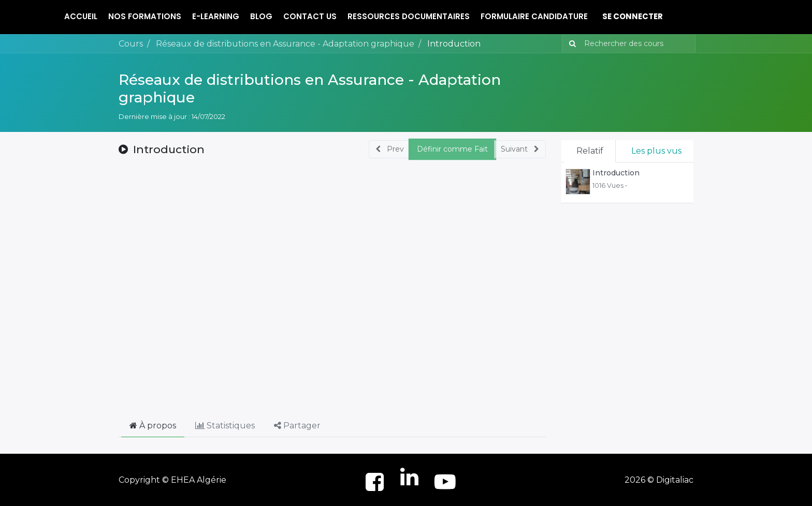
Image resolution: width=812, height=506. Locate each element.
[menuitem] (81, 17)
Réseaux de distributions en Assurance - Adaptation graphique (310, 88)
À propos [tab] (153, 426)
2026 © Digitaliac (659, 480)
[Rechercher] (570, 44)
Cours (131, 44)
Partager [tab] (297, 426)
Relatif (590, 151)
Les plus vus (656, 151)
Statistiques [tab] (225, 426)
